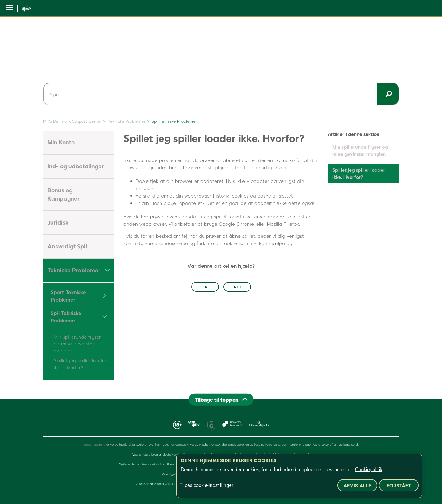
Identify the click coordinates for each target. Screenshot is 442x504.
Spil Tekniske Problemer (174, 121)
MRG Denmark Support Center (72, 121)
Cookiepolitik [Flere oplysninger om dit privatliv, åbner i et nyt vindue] (369, 469)
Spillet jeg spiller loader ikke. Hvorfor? (359, 173)
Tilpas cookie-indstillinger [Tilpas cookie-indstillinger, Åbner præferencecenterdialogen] (207, 485)
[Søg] (221, 94)
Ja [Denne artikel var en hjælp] (205, 287)
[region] (299, 476)
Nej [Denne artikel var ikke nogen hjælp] (237, 287)
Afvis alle (357, 486)
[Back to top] (221, 400)
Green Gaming (94, 444)
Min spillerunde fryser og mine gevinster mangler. (77, 344)
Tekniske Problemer (127, 121)
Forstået (399, 486)
